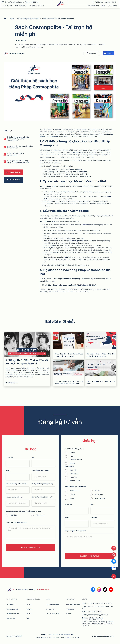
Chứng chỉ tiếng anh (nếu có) (16, 484)
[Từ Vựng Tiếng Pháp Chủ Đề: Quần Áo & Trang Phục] (100, 346)
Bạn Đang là (69, 466)
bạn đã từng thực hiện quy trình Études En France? (24, 511)
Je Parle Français (17, 53)
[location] (114, 548)
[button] (21, 6)
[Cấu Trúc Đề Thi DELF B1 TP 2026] (100, 373)
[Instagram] (99, 590)
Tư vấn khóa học (13, 172)
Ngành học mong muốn (14, 497)
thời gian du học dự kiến (40, 471)
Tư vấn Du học (13, 180)
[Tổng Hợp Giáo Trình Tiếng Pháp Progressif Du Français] (68, 346)
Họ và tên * (10, 457)
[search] (114, 555)
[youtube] (111, 590)
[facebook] (93, 590)
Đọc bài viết (12, 383)
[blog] (12, 19)
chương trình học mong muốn (42, 497)
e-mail (8, 471)
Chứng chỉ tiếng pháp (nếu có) (42, 484)
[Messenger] (114, 561)
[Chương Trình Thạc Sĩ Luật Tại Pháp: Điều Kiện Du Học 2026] (68, 373)
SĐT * (33, 457)
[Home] (5, 19)
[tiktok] (105, 590)
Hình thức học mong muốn (74, 449)
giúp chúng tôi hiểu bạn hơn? (16, 522)
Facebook (94, 518)
